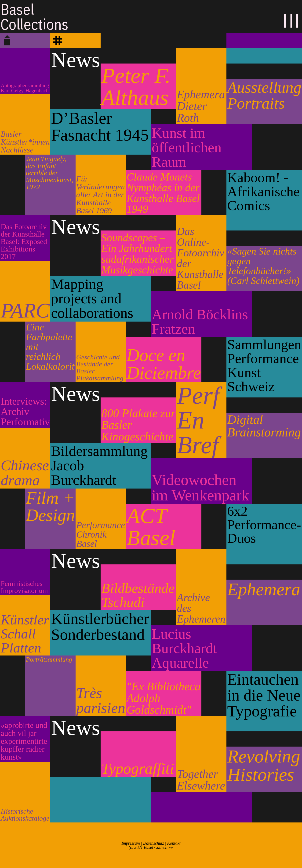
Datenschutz (154, 843)
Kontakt (174, 843)
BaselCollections (34, 17)
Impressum (131, 843)
